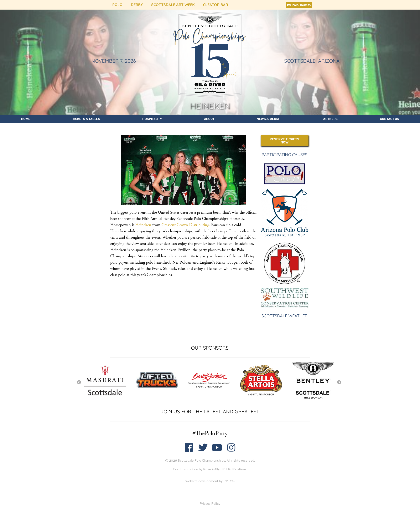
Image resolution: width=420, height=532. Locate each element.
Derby (137, 5)
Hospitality (152, 119)
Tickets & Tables (86, 119)
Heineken (143, 225)
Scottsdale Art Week (173, 5)
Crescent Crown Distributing (185, 225)
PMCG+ (229, 481)
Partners (330, 119)
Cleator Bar (216, 5)
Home (26, 119)
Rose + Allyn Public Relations (225, 469)
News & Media (268, 119)
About (209, 119)
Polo (117, 5)
